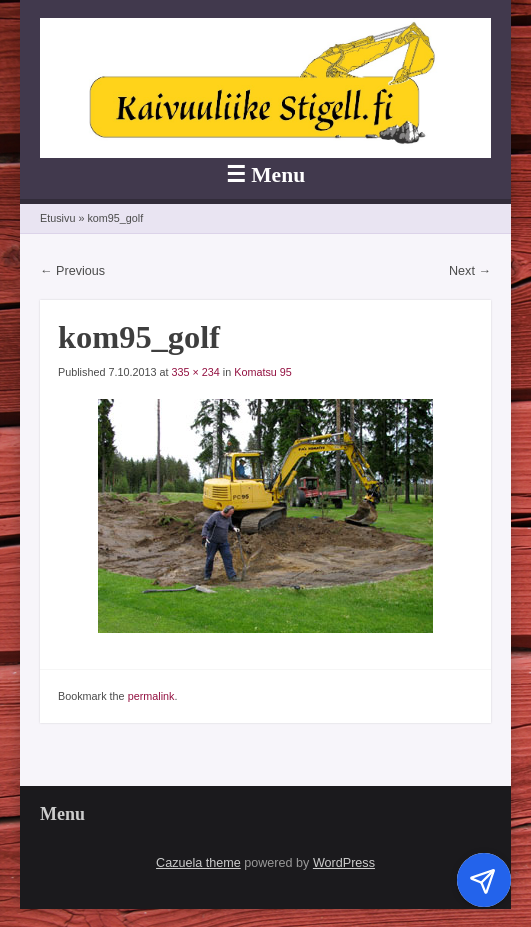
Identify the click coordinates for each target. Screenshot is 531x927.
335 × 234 (195, 372)
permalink (151, 696)
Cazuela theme (198, 863)
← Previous (72, 271)
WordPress (344, 863)
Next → (470, 271)
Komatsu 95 (263, 372)
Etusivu (57, 218)
